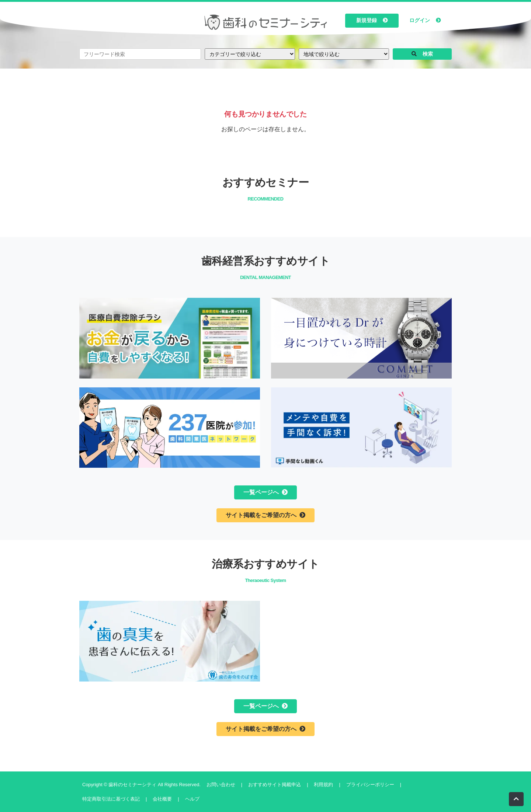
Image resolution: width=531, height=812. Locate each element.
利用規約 (323, 785)
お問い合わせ (221, 785)
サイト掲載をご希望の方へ (265, 515)
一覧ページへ (265, 492)
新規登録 (372, 20)
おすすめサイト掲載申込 (275, 785)
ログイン (425, 20)
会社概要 (162, 799)
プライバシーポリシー (370, 785)
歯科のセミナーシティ (133, 785)
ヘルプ (192, 799)
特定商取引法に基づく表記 (111, 799)
